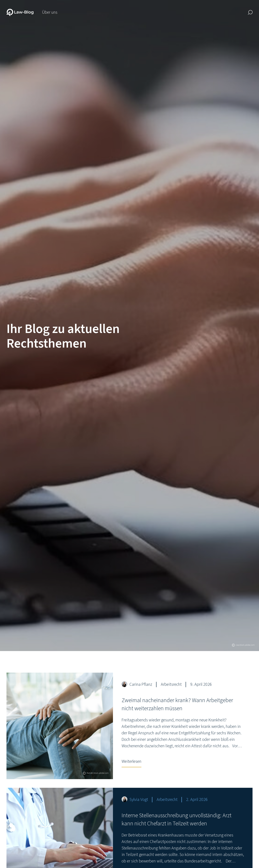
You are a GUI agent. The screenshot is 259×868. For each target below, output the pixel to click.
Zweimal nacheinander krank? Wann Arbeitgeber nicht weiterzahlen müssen (177, 704)
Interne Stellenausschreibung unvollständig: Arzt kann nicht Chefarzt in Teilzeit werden (177, 820)
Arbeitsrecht (171, 684)
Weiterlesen (131, 761)
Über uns (50, 12)
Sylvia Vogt (139, 800)
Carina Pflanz (141, 684)
